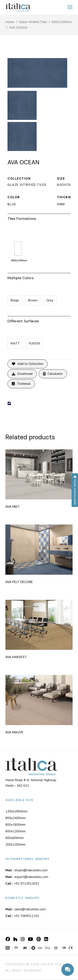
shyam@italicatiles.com (27, 870)
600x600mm (15, 838)
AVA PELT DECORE (19, 582)
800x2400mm (15, 818)
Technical (21, 384)
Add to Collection (28, 364)
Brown (33, 300)
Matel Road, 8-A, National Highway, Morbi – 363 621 (31, 783)
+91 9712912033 (22, 884)
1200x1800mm (16, 811)
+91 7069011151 (22, 916)
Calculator (53, 374)
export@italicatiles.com (27, 877)
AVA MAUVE (14, 732)
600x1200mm (62, 22)
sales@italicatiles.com (26, 909)
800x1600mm (15, 825)
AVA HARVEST (16, 657)
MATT (15, 343)
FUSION (34, 343)
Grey (50, 300)
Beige (15, 300)
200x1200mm (15, 845)
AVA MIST (12, 507)
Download (22, 374)
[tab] (39, 218)
